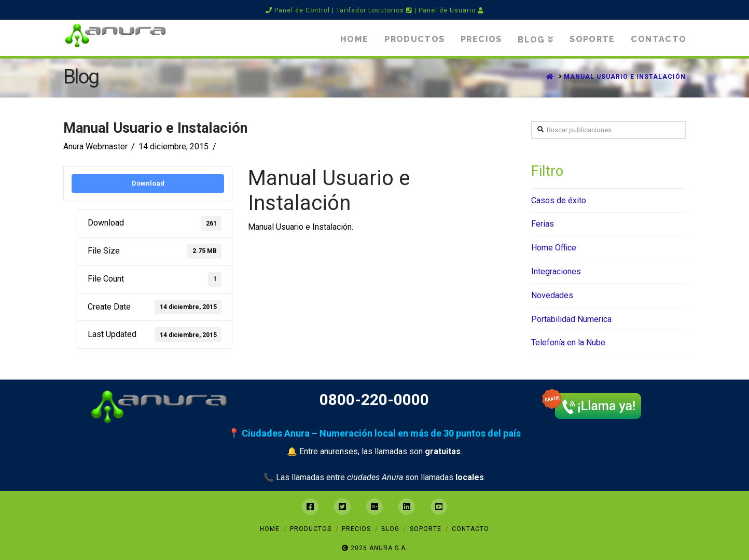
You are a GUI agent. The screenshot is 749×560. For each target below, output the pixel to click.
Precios (356, 529)
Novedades (552, 295)
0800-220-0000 (374, 400)
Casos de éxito (559, 200)
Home (270, 529)
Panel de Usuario (451, 10)
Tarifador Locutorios (374, 10)
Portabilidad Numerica (571, 319)
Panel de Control (298, 10)
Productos (311, 529)
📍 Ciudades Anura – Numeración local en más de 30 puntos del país (374, 433)
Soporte (426, 529)
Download (148, 183)
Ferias (543, 224)
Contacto (470, 529)
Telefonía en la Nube (568, 342)
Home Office (554, 248)
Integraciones (556, 271)
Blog (390, 529)
